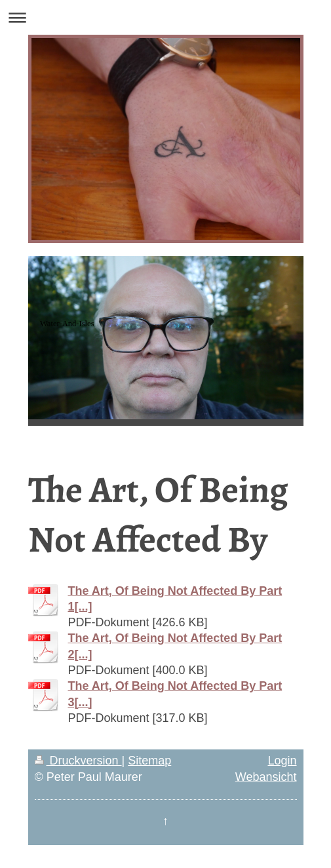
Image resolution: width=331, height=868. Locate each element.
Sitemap (149, 761)
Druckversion (78, 761)
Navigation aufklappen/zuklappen (165, 17)
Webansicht (266, 777)
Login (282, 761)
